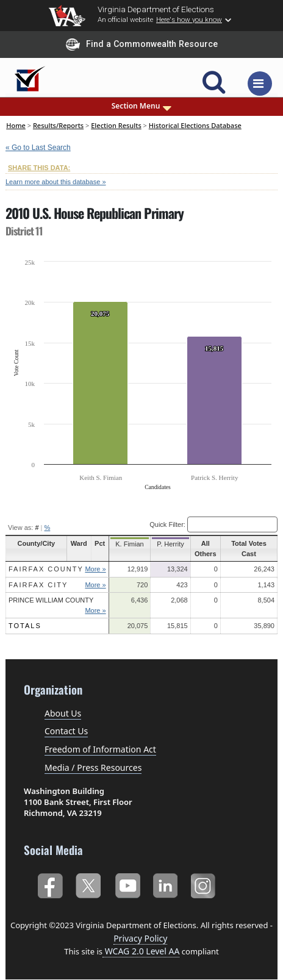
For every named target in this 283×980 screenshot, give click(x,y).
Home (16, 125)
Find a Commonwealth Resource (142, 45)
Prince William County (51, 600)
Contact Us (66, 731)
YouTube (127, 885)
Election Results (116, 125)
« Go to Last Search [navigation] (38, 148)
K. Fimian (129, 544)
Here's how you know (189, 20)
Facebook (50, 885)
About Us (63, 713)
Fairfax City (38, 585)
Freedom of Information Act (100, 749)
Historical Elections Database (195, 125)
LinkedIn (166, 885)
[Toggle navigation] (260, 84)
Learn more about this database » (56, 182)
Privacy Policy (140, 938)
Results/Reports (58, 125)
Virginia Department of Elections (156, 9)
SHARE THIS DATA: (39, 168)
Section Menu (142, 106)
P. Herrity (168, 544)
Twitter (88, 885)
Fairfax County (46, 569)
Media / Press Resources (93, 767)
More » (97, 569)
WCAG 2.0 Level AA (141, 951)
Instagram (205, 885)
